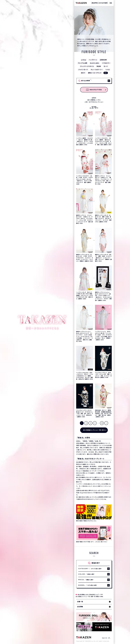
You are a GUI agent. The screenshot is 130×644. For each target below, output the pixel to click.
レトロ (108, 70)
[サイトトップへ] (84, 637)
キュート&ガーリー (97, 70)
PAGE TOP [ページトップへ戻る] (104, 638)
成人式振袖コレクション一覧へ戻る (94, 430)
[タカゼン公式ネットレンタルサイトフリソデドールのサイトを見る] (94, 617)
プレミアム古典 (83, 63)
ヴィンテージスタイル (87, 66)
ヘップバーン (93, 60)
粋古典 (99, 66)
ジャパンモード (83, 70)
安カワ (83, 73)
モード (106, 66)
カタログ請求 (103, 3)
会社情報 (80, 607)
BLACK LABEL (95, 63)
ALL (106, 73)
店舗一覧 (80, 602)
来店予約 (95, 3)
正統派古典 (103, 60)
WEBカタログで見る (94, 90)
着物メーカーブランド (95, 73)
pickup (84, 60)
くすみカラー (106, 63)
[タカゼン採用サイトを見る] (94, 627)
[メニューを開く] (111, 3)
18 (102, 423)
